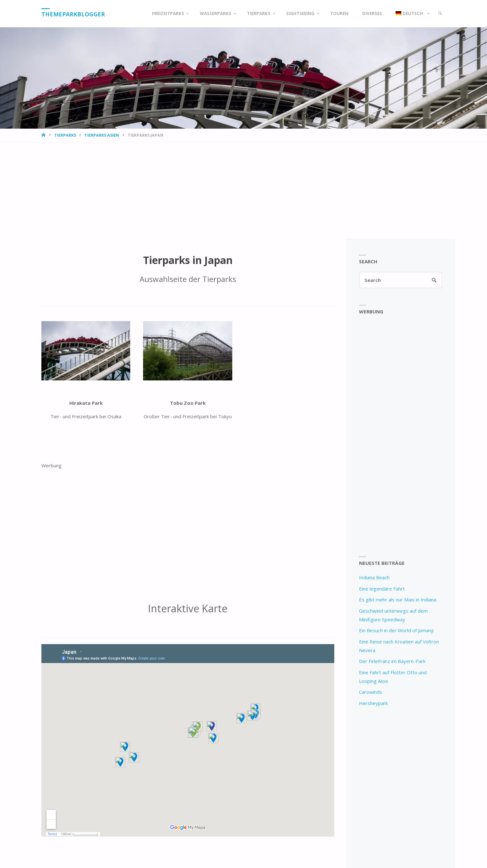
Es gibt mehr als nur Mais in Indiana (398, 600)
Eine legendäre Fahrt (382, 589)
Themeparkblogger (73, 14)
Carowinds (371, 692)
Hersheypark (373, 703)
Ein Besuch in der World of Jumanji (396, 631)
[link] (440, 14)
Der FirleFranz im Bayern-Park (392, 661)
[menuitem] (411, 14)
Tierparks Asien (102, 135)
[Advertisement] (243, 191)
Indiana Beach (374, 578)
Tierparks (65, 135)
